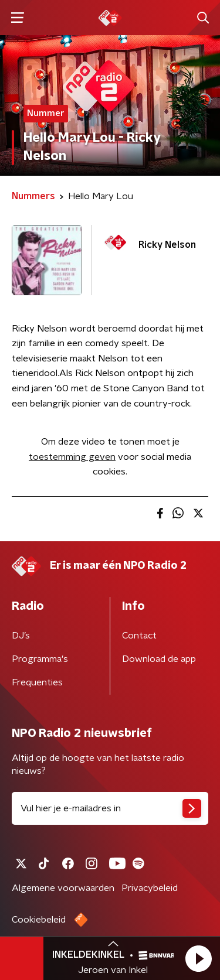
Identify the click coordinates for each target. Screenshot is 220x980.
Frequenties (37, 682)
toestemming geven (72, 457)
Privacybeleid (150, 888)
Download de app (159, 659)
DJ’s (21, 636)
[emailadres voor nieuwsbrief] (110, 808)
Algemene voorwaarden (63, 888)
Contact (139, 636)
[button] (198, 958)
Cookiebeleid (39, 920)
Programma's (40, 659)
